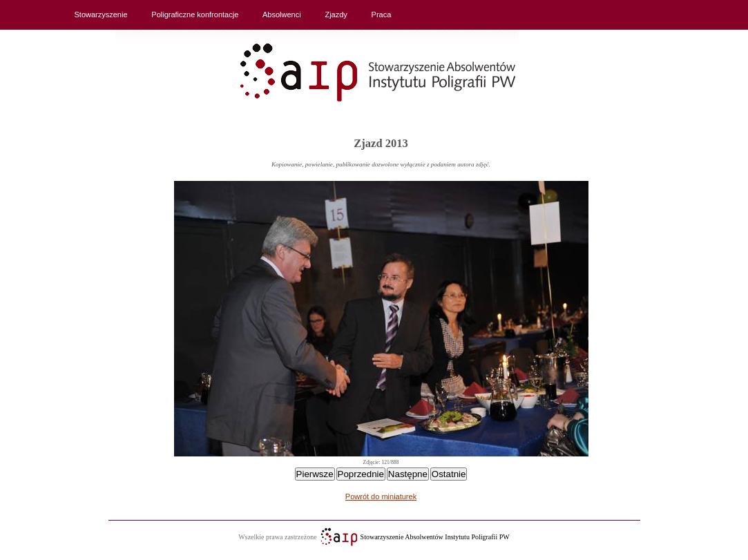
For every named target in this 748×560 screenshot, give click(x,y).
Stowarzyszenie (101, 15)
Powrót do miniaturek (381, 496)
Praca (382, 15)
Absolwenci (282, 15)
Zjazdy (336, 15)
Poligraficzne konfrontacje (195, 15)
